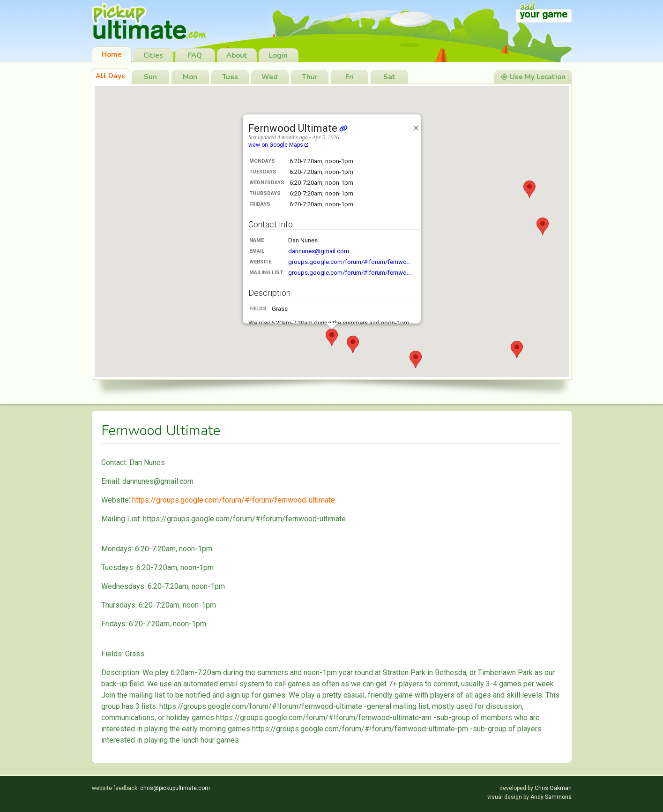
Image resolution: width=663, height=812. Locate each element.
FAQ (195, 55)
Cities (153, 55)
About (237, 55)
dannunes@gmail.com (319, 251)
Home (112, 54)
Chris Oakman (553, 788)
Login (278, 55)
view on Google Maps (278, 145)
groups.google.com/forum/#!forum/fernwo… (350, 262)
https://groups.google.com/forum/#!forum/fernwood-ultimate (234, 500)
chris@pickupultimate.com (175, 788)
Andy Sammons (551, 797)
